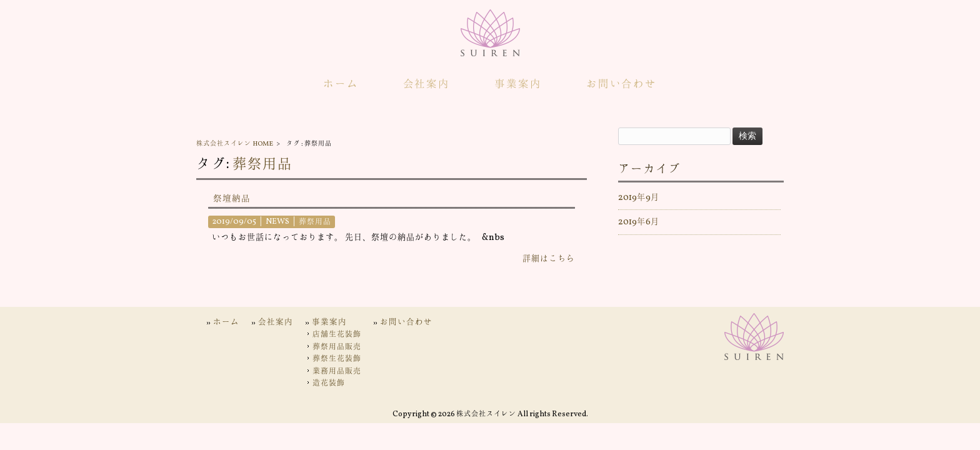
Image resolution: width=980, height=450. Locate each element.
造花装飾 (329, 383)
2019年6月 (639, 222)
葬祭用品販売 (337, 347)
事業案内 (329, 322)
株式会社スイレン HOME (235, 144)
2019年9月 (639, 197)
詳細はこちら (549, 259)
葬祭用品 (262, 165)
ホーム (226, 322)
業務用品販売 (337, 371)
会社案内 (276, 322)
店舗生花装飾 (337, 334)
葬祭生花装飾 (337, 359)
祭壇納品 (232, 199)
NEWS (277, 222)
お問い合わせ (406, 322)
